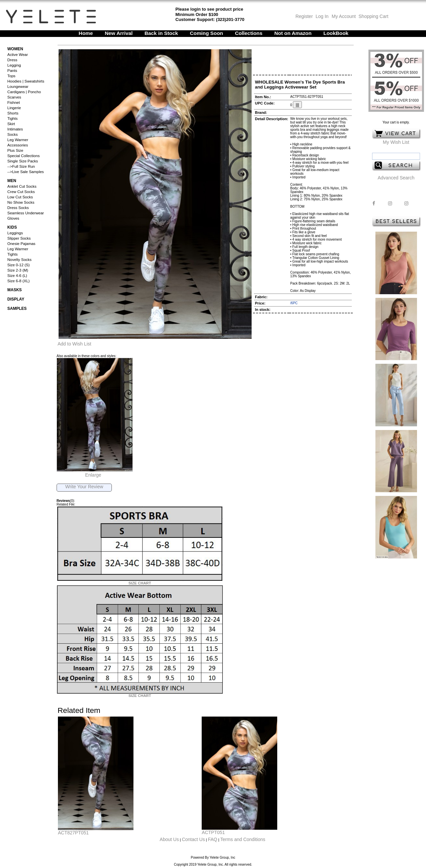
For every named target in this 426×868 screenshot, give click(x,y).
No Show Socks (21, 202)
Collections (249, 33)
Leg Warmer (18, 140)
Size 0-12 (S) (18, 265)
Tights (12, 118)
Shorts (13, 113)
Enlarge (93, 475)
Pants (12, 71)
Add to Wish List (74, 344)
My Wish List (396, 142)
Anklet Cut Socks (22, 186)
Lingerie (14, 108)
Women (15, 49)
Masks (14, 290)
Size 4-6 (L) (17, 276)
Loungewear (18, 87)
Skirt (11, 124)
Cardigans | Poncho (24, 92)
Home (86, 33)
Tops (11, 76)
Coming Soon (207, 33)
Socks (12, 134)
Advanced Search (396, 178)
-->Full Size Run (21, 166)
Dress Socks (18, 208)
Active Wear (18, 55)
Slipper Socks (19, 238)
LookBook (336, 33)
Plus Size (15, 150)
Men (12, 181)
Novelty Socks (19, 260)
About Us (169, 839)
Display (16, 299)
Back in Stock (161, 33)
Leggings (15, 233)
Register (304, 16)
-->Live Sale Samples (26, 172)
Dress (12, 60)
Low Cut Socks (20, 197)
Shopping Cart (373, 16)
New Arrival (119, 33)
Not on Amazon (293, 33)
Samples (17, 309)
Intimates (15, 129)
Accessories (18, 145)
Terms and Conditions (243, 839)
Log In (322, 16)
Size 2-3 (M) (18, 270)
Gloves (13, 218)
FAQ (213, 839)
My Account (343, 16)
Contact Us (193, 839)
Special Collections (23, 156)
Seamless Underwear (26, 213)
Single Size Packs (23, 161)
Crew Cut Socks (21, 192)
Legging (14, 65)
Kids (12, 227)
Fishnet (14, 103)
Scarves (14, 97)
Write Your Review (84, 487)
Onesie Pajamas (21, 244)
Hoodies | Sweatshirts (26, 81)
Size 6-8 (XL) (18, 281)
